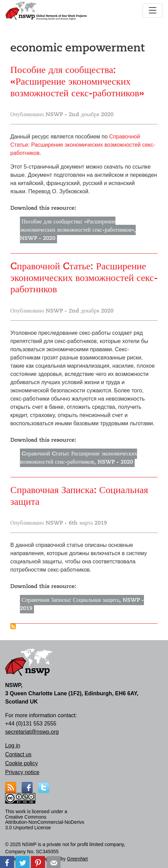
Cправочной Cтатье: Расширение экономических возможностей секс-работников (83, 145)
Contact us (18, 754)
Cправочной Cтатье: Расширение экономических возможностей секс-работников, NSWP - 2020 (79, 458)
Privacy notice (22, 772)
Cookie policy (21, 763)
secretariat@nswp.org (32, 732)
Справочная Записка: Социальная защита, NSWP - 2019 (82, 604)
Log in (13, 745)
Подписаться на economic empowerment (13, 626)
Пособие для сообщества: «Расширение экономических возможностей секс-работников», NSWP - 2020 (78, 230)
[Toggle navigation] (153, 11)
